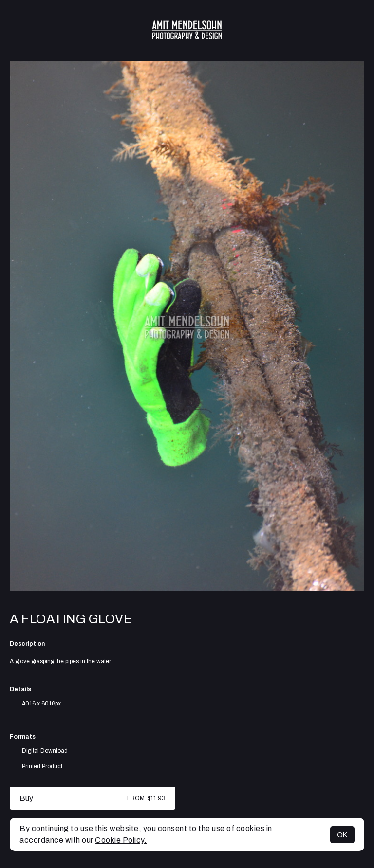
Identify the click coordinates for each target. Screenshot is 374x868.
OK (342, 835)
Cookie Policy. (121, 840)
